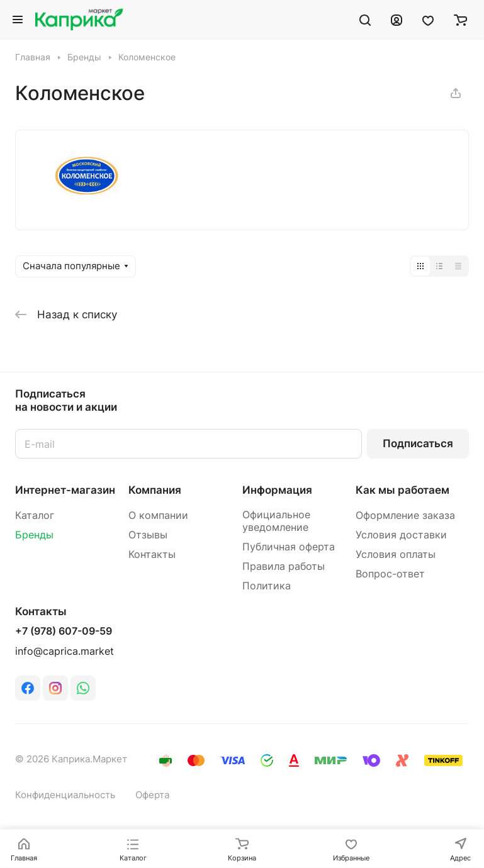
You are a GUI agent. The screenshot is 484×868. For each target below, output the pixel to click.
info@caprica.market (65, 651)
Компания (155, 490)
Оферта (152, 795)
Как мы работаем (402, 490)
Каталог (35, 515)
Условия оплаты (396, 554)
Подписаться (418, 443)
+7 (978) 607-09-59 (64, 632)
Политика (267, 586)
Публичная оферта (289, 547)
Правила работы (284, 566)
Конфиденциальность (65, 795)
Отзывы (148, 535)
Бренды (34, 535)
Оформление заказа (405, 515)
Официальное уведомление (276, 521)
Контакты (152, 554)
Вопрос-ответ (390, 574)
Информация (277, 490)
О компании (158, 515)
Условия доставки (401, 535)
